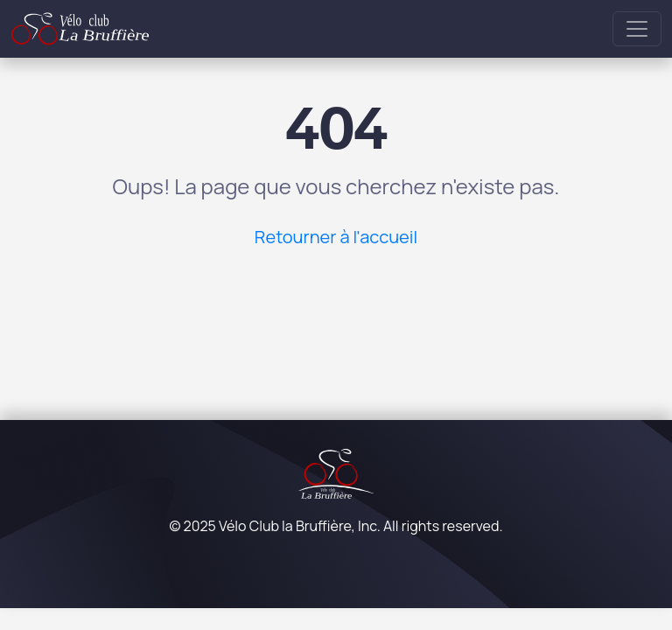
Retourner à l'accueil (336, 237)
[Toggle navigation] (637, 29)
